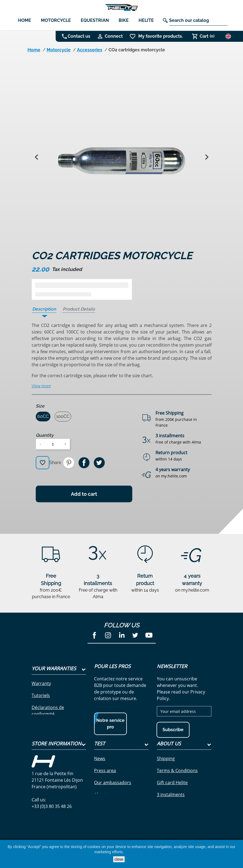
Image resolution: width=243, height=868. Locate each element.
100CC (63, 416)
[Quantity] (53, 444)
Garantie (41, 726)
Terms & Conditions (177, 781)
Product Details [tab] (79, 309)
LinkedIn (122, 635)
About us (103, 805)
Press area (105, 781)
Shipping (166, 769)
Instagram (108, 635)
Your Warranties (54, 668)
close (119, 859)
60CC (43, 416)
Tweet (99, 463)
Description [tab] (44, 309)
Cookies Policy (136, 852)
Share (84, 463)
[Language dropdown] (230, 36)
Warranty (41, 683)
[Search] (198, 20)
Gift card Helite (172, 793)
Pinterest (69, 463)
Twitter (135, 635)
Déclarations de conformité (48, 711)
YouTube (149, 635)
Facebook (94, 635)
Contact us (79, 36)
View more (41, 386)
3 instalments (171, 805)
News (100, 769)
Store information (57, 754)
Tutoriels (41, 695)
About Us (169, 754)
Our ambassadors (113, 793)
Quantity (45, 435)
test (100, 754)
